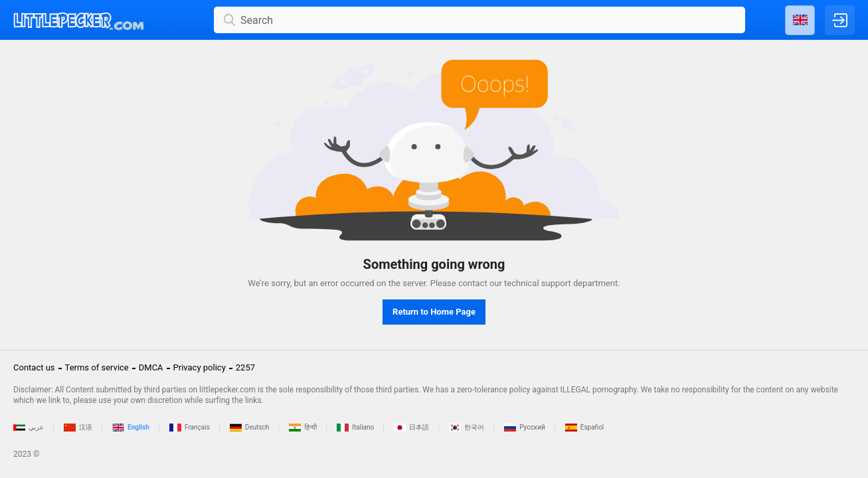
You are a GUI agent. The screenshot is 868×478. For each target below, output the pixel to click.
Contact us (34, 367)
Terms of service (97, 367)
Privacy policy (200, 367)
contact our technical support (515, 283)
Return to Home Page (434, 312)
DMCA (151, 367)
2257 (245, 367)
